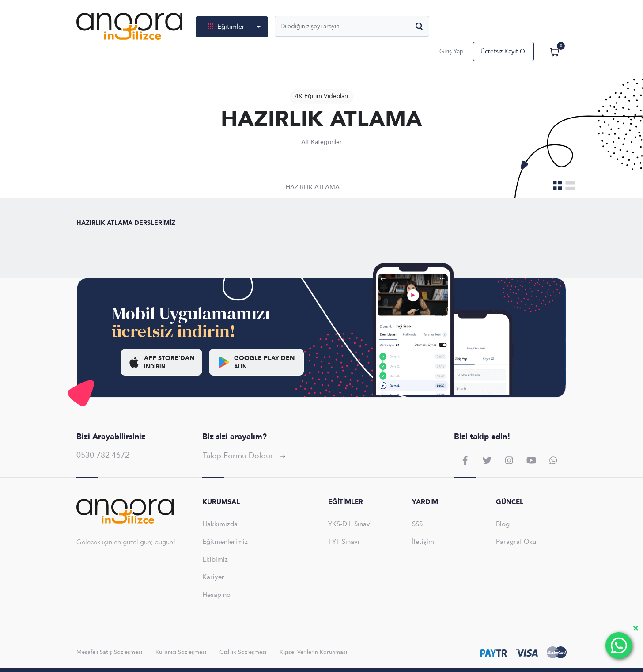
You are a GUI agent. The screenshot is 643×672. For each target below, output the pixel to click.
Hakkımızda (220, 524)
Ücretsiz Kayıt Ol (503, 51)
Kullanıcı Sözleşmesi (181, 652)
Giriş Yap (452, 51)
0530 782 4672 (103, 455)
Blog (503, 524)
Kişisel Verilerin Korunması (313, 652)
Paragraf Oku (516, 542)
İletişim (423, 542)
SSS (417, 524)
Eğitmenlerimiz (225, 542)
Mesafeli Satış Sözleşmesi (109, 652)
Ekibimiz (215, 559)
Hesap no (216, 595)
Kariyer (213, 577)
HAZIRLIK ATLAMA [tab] (313, 187)
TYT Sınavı (344, 542)
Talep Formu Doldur (244, 456)
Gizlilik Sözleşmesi (243, 652)
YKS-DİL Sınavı (350, 524)
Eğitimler (227, 27)
